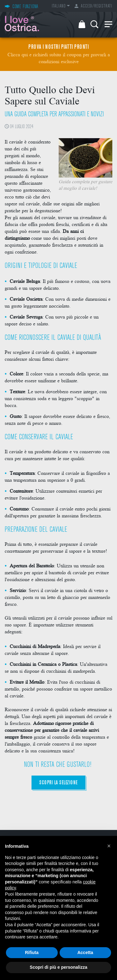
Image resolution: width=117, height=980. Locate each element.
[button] (109, 846)
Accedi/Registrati (93, 6)
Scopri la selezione (58, 783)
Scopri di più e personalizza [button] (58, 967)
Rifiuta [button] (32, 952)
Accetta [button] (85, 952)
